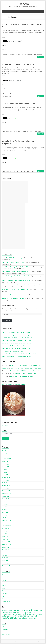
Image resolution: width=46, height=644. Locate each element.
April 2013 (5, 558)
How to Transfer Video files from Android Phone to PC (16, 348)
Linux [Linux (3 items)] (25, 612)
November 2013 (6, 544)
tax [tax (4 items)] (14, 616)
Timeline (4, 596)
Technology (29, 55)
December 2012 (6, 566)
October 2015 (6, 496)
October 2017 (6, 467)
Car (3, 577)
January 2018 (6, 464)
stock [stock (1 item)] (3, 616)
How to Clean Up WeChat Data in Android (13, 351)
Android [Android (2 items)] (16, 610)
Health (4, 580)
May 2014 (5, 534)
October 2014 (6, 523)
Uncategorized (6, 602)
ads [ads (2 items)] (3, 610)
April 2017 (5, 472)
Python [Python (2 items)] (23, 614)
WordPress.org (6, 635)
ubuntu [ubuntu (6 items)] (23, 616)
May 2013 (5, 555)
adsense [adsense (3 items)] (7, 610)
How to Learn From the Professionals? (18, 104)
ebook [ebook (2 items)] (38, 610)
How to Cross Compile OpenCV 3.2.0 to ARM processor (17, 356)
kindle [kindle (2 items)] (21, 612)
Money (24, 94)
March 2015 (5, 512)
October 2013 (6, 547)
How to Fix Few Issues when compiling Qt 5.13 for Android (17, 340)
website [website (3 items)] (5, 618)
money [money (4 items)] (4, 614)
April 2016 (5, 483)
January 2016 (6, 488)
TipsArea (6, 55)
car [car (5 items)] (27, 610)
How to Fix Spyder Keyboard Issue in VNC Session (15, 346)
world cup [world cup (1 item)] (32, 618)
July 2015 (5, 502)
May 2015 (5, 507)
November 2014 (6, 520)
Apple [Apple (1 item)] (19, 610)
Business (4, 575)
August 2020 (5, 451)
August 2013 (5, 550)
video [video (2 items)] (27, 616)
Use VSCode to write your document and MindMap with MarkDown (20, 335)
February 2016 (6, 485)
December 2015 (6, 491)
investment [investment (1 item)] (13, 612)
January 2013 (6, 563)
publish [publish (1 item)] (20, 614)
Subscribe (7, 321)
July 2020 (5, 453)
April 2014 (5, 536)
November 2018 (6, 459)
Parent (24, 55)
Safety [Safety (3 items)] (27, 614)
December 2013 (6, 542)
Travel (4, 599)
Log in (4, 627)
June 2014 (5, 531)
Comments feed (6, 632)
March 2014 (5, 539)
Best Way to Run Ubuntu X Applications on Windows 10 (17, 343)
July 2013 (5, 552)
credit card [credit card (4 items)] (32, 610)
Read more (41, 57)
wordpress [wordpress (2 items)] (27, 618)
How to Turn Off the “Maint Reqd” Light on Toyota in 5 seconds (27, 365)
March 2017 (5, 475)
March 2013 (5, 560)
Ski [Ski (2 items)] (35, 614)
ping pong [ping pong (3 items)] (15, 614)
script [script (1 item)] (30, 614)
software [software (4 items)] (39, 614)
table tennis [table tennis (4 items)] (8, 616)
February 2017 (6, 477)
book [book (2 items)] (24, 610)
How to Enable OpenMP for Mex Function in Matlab (16, 332)
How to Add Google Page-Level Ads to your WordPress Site (26, 368)
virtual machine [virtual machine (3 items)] (34, 616)
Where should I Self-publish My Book (18, 64)
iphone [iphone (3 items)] (17, 612)
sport (3, 588)
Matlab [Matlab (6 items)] (32, 612)
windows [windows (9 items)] (12, 618)
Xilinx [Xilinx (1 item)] (35, 618)
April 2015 (5, 510)
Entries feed (5, 629)
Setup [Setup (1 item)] (33, 614)
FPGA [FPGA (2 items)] (3, 612)
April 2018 (5, 461)
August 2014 (5, 528)
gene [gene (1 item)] (6, 612)
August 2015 (5, 499)
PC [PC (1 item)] (11, 614)
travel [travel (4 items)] (17, 616)
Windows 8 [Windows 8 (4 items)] (20, 618)
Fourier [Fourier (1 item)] (41, 610)
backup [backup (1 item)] (22, 610)
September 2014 (6, 526)
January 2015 (6, 518)
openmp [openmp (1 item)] (9, 614)
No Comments (38, 55)
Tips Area (23, 4)
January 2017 (6, 480)
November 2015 (6, 493)
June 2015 (5, 504)
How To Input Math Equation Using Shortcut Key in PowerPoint (19, 354)
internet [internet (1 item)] (9, 612)
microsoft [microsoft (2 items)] (37, 612)
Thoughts (35, 94)
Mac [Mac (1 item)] (28, 612)
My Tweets (5, 425)
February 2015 (6, 515)
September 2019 (6, 456)
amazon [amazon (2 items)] (11, 610)
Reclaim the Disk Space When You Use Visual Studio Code (17, 338)
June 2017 (5, 469)
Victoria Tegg (5, 368)
